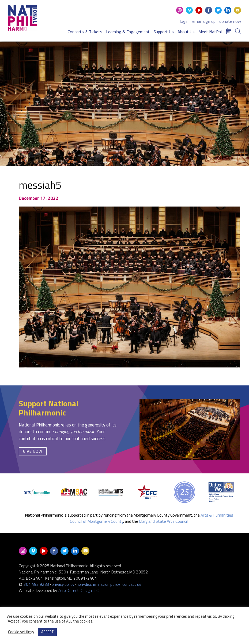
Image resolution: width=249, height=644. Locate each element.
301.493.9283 (36, 584)
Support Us (164, 31)
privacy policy (63, 584)
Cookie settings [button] (21, 632)
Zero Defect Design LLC (78, 590)
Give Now (33, 451)
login (184, 21)
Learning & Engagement (128, 31)
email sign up (204, 21)
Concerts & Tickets (85, 31)
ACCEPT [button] (47, 632)
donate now (230, 21)
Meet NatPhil (210, 31)
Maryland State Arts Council (163, 521)
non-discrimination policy (98, 584)
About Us (186, 31)
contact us (132, 584)
